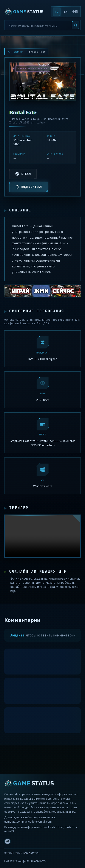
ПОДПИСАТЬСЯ (29, 187)
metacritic (71, 827)
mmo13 (9, 831)
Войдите (17, 636)
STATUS (24, 12)
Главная (18, 52)
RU (56, 12)
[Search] (42, 25)
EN (66, 12)
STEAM (23, 174)
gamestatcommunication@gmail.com (28, 822)
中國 (75, 12)
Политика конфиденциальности (25, 861)
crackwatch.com (53, 827)
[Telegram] (8, 841)
